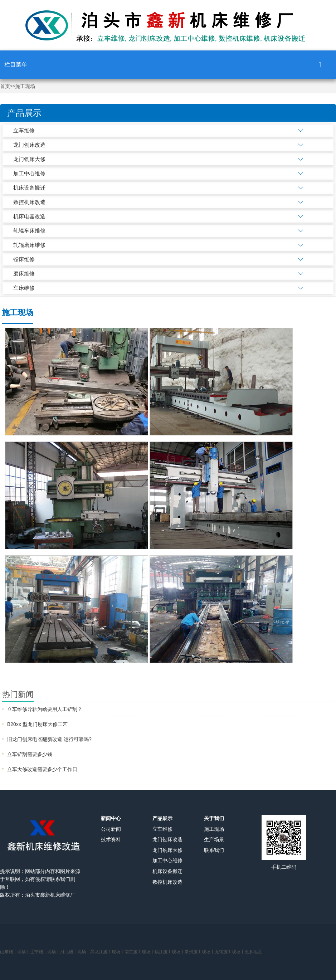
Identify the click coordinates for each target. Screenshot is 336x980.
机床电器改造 (29, 216)
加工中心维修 (29, 173)
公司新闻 (111, 829)
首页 (5, 86)
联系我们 (214, 850)
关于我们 (214, 818)
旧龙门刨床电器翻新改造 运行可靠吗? (49, 739)
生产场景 (214, 839)
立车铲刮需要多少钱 (30, 754)
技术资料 (111, 839)
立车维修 (24, 130)
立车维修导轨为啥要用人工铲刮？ (45, 709)
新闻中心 (111, 818)
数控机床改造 (29, 202)
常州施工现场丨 (200, 952)
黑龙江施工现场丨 (107, 952)
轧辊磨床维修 (29, 245)
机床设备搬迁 (29, 188)
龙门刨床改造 (29, 145)
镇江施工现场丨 (170, 952)
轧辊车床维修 (29, 231)
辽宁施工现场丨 (45, 952)
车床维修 (24, 288)
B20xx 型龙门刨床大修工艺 (37, 724)
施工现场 (25, 86)
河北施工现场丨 (75, 952)
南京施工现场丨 (140, 952)
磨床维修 (24, 274)
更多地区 (253, 952)
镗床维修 (24, 259)
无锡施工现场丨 (230, 952)
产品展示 (162, 818)
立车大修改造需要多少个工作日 (42, 769)
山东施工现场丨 (15, 952)
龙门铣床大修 (29, 159)
